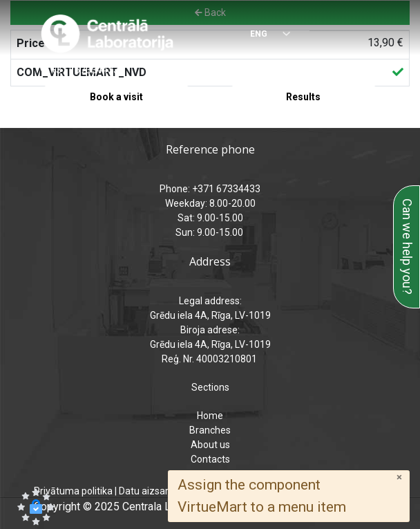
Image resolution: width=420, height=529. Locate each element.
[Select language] (264, 35)
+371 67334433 (85, 70)
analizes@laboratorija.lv (290, 70)
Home (210, 416)
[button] (36, 507)
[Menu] (375, 35)
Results (303, 97)
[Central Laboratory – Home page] (107, 34)
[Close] (399, 477)
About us (210, 445)
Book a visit (116, 97)
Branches (210, 430)
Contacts (210, 459)
